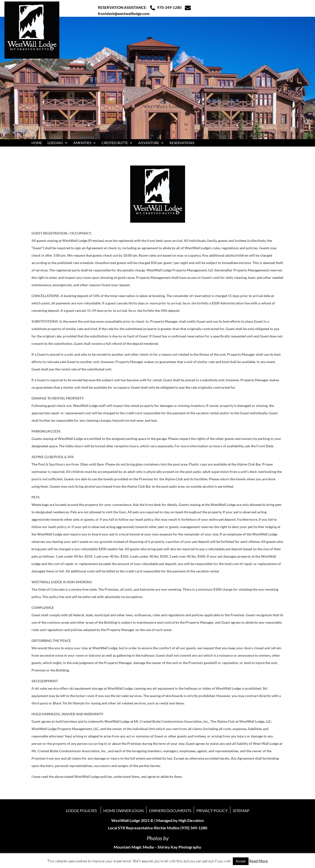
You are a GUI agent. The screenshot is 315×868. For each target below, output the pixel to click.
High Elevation (191, 820)
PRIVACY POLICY (212, 810)
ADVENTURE (149, 143)
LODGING (55, 143)
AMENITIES (82, 143)
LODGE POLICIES (81, 810)
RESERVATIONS (182, 143)
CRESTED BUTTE (115, 143)
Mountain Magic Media (134, 847)
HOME (37, 143)
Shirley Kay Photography (179, 847)
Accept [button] (241, 861)
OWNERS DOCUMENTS (170, 810)
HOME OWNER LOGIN (124, 810)
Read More (259, 861)
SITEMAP (241, 810)
